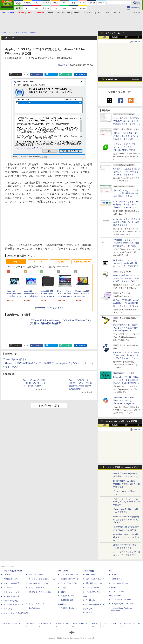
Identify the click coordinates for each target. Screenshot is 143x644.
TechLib (89, 612)
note (68, 74)
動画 (107, 13)
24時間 (115, 37)
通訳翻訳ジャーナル (94, 583)
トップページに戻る (49, 406)
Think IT (7, 575)
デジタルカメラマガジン (13, 604)
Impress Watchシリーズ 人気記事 (121, 421)
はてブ (53, 74)
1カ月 (137, 37)
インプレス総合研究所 (12, 583)
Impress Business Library (38, 583)
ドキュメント (89, 13)
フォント (117, 13)
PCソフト (38, 262)
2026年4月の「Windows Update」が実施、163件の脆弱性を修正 (126, 484)
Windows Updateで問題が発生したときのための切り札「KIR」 (126, 519)
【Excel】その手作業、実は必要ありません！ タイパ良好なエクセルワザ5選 (126, 136)
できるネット (9, 609)
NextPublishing (34, 608)
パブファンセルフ (119, 591)
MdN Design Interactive (95, 604)
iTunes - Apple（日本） (15, 359)
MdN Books (91, 600)
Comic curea (117, 579)
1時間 (104, 37)
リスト (26, 74)
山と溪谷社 (62, 592)
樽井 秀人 (63, 65)
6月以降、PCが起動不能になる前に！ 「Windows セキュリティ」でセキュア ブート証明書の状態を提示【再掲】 (126, 175)
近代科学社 (62, 604)
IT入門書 (60, 262)
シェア (38, 74)
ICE (110, 571)
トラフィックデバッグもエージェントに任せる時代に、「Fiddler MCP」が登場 (127, 147)
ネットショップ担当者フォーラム (42, 579)
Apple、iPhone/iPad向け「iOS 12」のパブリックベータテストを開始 (34, 383)
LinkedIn (82, 74)
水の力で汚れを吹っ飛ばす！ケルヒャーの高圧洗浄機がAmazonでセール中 (127, 328)
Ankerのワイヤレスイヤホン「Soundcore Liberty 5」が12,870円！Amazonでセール (126, 355)
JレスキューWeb (93, 588)
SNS (100, 13)
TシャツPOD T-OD (69, 583)
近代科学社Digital (67, 608)
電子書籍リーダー (82, 262)
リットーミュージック (69, 575)
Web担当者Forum (11, 579)
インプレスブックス (36, 604)
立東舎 (63, 588)
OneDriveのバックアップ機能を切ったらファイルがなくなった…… (127, 537)
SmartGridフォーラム (37, 575)
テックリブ (88, 609)
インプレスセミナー (36, 588)
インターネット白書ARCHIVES (16, 613)
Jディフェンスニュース (95, 579)
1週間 (126, 37)
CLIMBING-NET (67, 600)
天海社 (114, 575)
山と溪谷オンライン (68, 596)
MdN (85, 596)
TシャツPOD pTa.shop (121, 599)
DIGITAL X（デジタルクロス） (40, 592)
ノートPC (16, 262)
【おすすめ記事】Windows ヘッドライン (123, 467)
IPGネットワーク (115, 596)
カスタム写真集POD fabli (122, 604)
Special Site (111, 79)
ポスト (17, 74)
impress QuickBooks (120, 583)
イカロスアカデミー (94, 592)
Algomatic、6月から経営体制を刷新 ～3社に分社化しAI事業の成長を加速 (126, 222)
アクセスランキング (115, 33)
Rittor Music (63, 571)
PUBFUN (112, 588)
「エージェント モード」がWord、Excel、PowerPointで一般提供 (126, 502)
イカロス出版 (88, 571)
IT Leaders (8, 588)
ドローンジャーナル (12, 592)
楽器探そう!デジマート (70, 579)
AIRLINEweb (91, 575)
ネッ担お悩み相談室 (12, 596)
